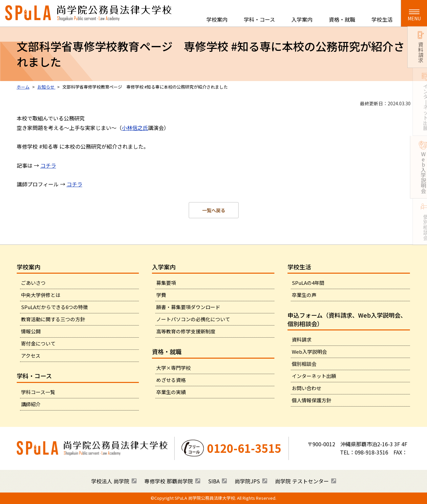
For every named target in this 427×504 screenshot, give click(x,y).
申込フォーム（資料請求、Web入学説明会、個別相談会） (347, 319)
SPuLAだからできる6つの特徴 (54, 307)
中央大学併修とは (41, 295)
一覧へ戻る (214, 210)
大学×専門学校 (173, 368)
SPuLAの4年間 (308, 283)
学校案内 (217, 19)
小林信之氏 (135, 128)
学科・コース (259, 19)
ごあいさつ (33, 283)
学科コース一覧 (38, 392)
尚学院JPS (247, 481)
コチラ (48, 165)
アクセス (31, 356)
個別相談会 (304, 364)
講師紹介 (31, 404)
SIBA (214, 481)
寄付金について (38, 343)
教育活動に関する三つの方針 (53, 319)
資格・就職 (342, 19)
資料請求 (302, 339)
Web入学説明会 (309, 352)
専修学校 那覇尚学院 (169, 481)
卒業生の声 (304, 295)
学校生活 (382, 19)
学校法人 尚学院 (110, 481)
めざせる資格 (171, 380)
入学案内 (302, 19)
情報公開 (31, 331)
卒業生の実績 (171, 392)
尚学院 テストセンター (302, 481)
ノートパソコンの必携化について (193, 319)
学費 (161, 295)
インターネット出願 (314, 376)
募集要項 (166, 283)
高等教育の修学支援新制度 (186, 331)
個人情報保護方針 (311, 400)
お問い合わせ (307, 388)
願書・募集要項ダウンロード (188, 307)
